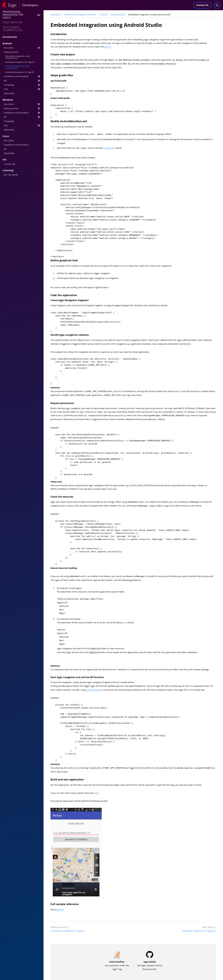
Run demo (22, 48)
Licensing (8, 170)
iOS (4, 160)
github (108, 47)
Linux (6, 136)
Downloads (9, 93)
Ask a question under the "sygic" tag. (117, 960)
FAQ (22, 89)
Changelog (22, 85)
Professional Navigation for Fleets (80, 15)
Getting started (11, 52)
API (22, 81)
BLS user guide (11, 175)
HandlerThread (93, 685)
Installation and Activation (22, 76)
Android (7, 43)
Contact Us (202, 5)
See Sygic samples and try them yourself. (150, 960)
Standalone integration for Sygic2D (20, 62)
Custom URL (10, 164)
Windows (8, 100)
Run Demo (22, 104)
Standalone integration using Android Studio (17, 57)
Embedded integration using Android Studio (17, 67)
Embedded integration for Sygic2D (20, 72)
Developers (56, 15)
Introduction (10, 37)
